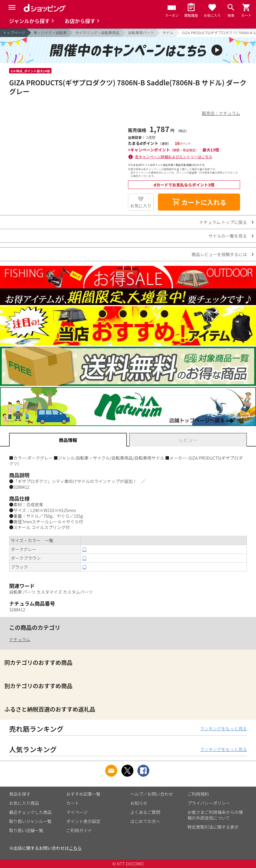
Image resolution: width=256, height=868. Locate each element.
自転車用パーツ (141, 33)
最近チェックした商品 (30, 812)
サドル (168, 33)
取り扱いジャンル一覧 (30, 821)
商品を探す (20, 794)
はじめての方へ (145, 821)
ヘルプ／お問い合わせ (152, 794)
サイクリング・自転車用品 (97, 33)
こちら (75, 848)
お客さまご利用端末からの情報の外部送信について (215, 815)
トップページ (14, 33)
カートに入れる (199, 202)
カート (73, 803)
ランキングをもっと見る (223, 728)
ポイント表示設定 (83, 821)
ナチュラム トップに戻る (223, 222)
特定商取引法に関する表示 (213, 827)
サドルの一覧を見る (228, 236)
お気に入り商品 (24, 803)
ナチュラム (20, 639)
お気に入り (141, 206)
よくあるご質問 (145, 812)
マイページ (77, 812)
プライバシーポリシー (209, 803)
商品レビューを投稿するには (219, 254)
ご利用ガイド (79, 830)
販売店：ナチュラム (221, 113)
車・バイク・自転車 (50, 33)
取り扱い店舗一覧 (26, 830)
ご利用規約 (198, 794)
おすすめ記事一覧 (83, 794)
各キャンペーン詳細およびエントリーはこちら (174, 157)
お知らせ (139, 803)
